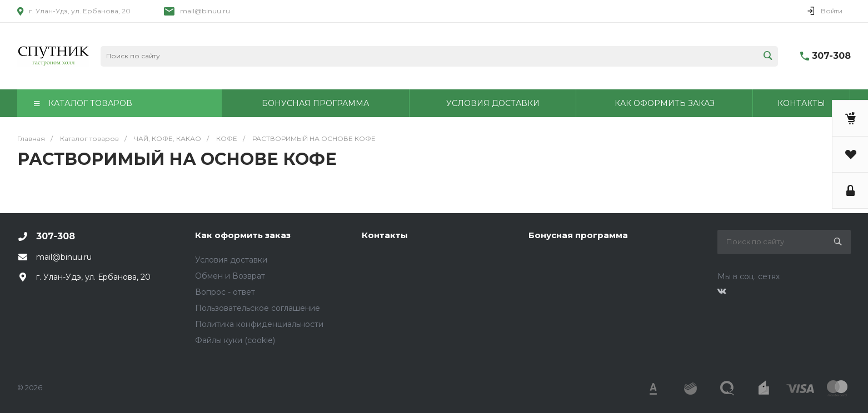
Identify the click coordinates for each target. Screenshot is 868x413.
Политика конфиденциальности (259, 324)
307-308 (831, 56)
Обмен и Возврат (230, 276)
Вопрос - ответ (225, 292)
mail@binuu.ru (205, 11)
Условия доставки (231, 260)
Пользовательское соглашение (258, 308)
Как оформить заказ (243, 235)
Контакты (385, 235)
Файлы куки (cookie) (235, 340)
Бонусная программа (578, 235)
